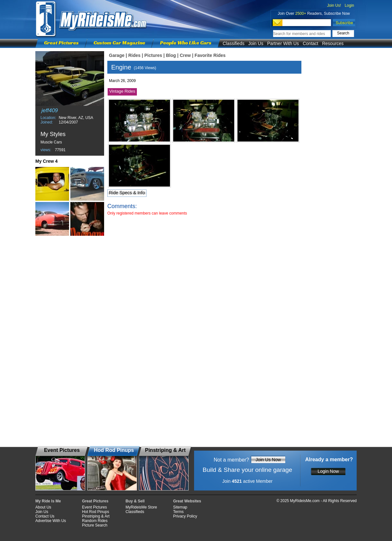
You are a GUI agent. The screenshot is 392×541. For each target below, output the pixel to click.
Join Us (256, 43)
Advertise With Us (51, 521)
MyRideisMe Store (141, 507)
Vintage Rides (122, 91)
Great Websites (187, 501)
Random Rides (95, 521)
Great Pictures (61, 43)
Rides (134, 55)
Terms (178, 512)
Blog (171, 55)
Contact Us (45, 516)
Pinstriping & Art (96, 516)
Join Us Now (268, 460)
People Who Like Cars (186, 43)
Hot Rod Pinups (95, 512)
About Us (43, 507)
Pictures (153, 55)
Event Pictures (94, 507)
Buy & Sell (135, 501)
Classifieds (234, 43)
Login (349, 5)
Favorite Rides (210, 55)
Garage (117, 55)
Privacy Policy (185, 516)
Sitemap (180, 507)
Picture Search (95, 525)
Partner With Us (283, 43)
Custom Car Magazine (119, 43)
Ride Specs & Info (127, 193)
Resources (333, 43)
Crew (185, 55)
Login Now (328, 471)
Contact (310, 43)
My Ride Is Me (48, 501)
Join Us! (334, 5)
